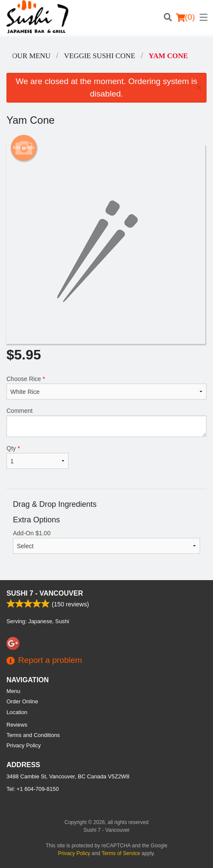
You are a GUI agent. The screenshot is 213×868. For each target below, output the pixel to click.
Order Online (22, 701)
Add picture (24, 148)
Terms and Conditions (33, 735)
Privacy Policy (24, 745)
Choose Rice (106, 387)
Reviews (17, 725)
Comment (106, 422)
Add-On (106, 542)
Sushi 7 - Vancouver (45, 593)
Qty (38, 457)
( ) (185, 17)
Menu (13, 691)
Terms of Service (121, 853)
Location (17, 712)
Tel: (33, 789)
